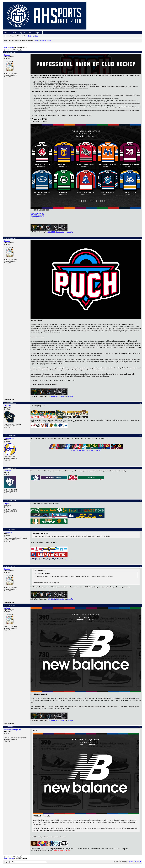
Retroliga (70, 232)
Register (22, 33)
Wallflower (7, 471)
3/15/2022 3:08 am (9, 605)
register (36, 36)
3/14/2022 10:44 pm (10, 403)
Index (6, 33)
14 (12, 50)
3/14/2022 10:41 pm (10, 238)
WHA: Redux (60, 232)
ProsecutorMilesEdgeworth (13, 730)
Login (37, 33)
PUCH (53, 232)
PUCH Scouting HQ (38, 215)
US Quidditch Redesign (94, 450)
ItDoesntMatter (9, 438)
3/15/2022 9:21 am (9, 727)
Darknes (7, 503)
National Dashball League (78, 450)
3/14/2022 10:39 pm (10, 52)
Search (14, 33)
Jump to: (26, 862)
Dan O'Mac (8, 405)
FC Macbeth (8, 532)
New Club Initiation (38, 213)
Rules (29, 33)
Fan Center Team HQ (38, 217)
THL (49, 232)
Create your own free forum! (42, 41)
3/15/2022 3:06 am (9, 566)
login (30, 36)
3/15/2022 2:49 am (9, 529)
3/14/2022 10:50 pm (10, 435)
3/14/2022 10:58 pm (10, 501)
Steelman (7, 55)
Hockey (11, 47)
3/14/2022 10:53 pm (10, 468)
